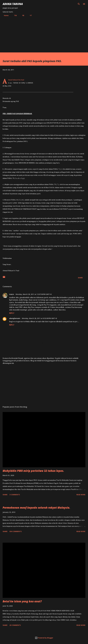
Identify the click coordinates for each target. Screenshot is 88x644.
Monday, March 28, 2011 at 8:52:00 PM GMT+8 (39, 318)
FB (22, 15)
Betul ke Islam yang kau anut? (22, 601)
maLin (12, 294)
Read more (81, 495)
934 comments (16, 531)
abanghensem (15, 318)
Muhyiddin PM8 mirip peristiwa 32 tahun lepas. (33, 471)
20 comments (15, 625)
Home (5, 15)
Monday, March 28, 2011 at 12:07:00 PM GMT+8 (34, 294)
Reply (12, 313)
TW (14, 15)
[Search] (79, 4)
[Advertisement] (44, 34)
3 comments (15, 495)
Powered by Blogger (44, 638)
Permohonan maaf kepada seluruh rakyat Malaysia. (36, 508)
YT (30, 15)
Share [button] (80, 278)
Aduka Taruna (13, 4)
